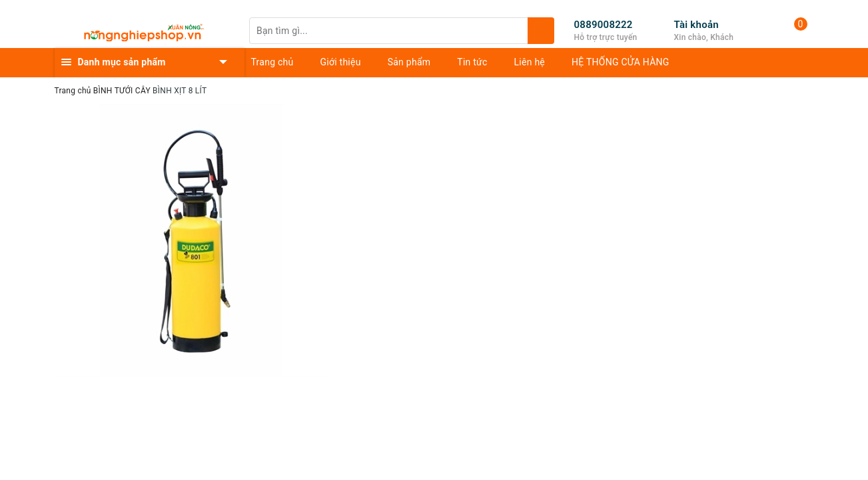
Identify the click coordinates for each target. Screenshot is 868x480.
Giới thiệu (341, 62)
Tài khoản (696, 25)
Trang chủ (272, 62)
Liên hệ (530, 62)
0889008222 (604, 25)
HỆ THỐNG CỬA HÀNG (621, 62)
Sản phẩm (409, 62)
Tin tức (472, 62)
